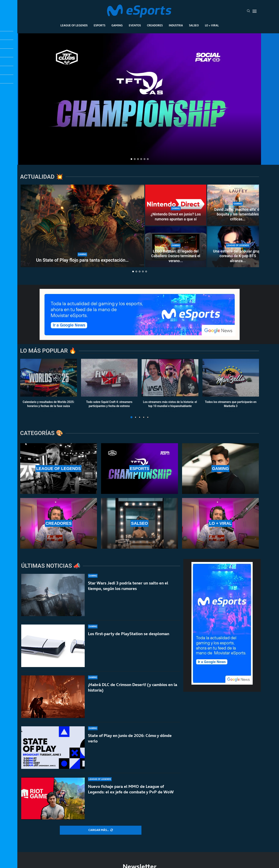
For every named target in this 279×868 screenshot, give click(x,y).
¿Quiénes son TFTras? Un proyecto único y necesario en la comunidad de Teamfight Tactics (139, 142)
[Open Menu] (255, 11)
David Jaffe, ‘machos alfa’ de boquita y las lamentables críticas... (238, 214)
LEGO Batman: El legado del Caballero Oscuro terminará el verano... (176, 256)
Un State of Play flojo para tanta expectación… (82, 260)
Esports (99, 25)
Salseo (194, 25)
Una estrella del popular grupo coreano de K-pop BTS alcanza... (238, 256)
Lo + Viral (212, 25)
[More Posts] (101, 830)
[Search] (248, 11)
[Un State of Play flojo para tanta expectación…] (82, 226)
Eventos (135, 25)
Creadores (155, 25)
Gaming (117, 25)
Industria (176, 25)
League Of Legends (74, 25)
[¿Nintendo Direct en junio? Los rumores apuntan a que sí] (176, 205)
